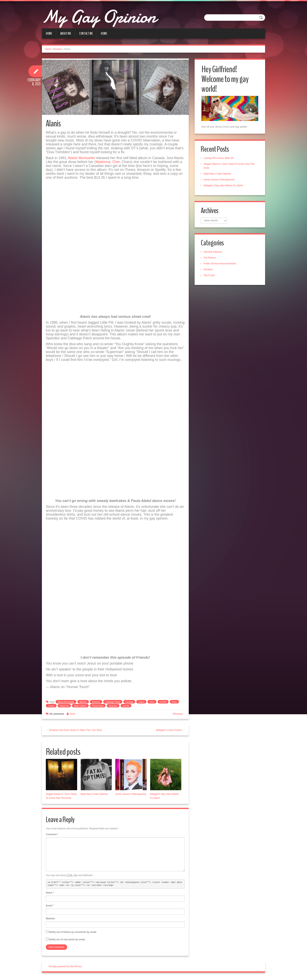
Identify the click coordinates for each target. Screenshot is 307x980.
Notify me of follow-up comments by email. (73, 934)
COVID (163, 703)
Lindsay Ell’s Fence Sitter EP (220, 158)
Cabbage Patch (113, 703)
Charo (141, 703)
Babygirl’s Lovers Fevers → (171, 732)
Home (49, 33)
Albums (83, 703)
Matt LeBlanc (80, 707)
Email (50, 907)
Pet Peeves (211, 259)
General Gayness (214, 253)
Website (50, 920)
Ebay (174, 703)
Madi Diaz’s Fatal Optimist (94, 796)
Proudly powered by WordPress (65, 968)
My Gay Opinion (109, 16)
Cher (116, 163)
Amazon (96, 703)
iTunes (51, 707)
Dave (72, 715)
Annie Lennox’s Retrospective (131, 796)
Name (50, 894)
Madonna (103, 163)
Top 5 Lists (210, 276)
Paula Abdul (98, 707)
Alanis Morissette (81, 159)
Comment (52, 836)
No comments (57, 715)
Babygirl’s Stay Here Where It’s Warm (224, 186)
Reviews (57, 49)
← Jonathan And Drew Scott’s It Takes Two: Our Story (74, 732)
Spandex (113, 707)
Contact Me (86, 33)
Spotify (126, 707)
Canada (129, 703)
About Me (66, 33)
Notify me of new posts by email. (67, 941)
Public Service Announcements (221, 265)
